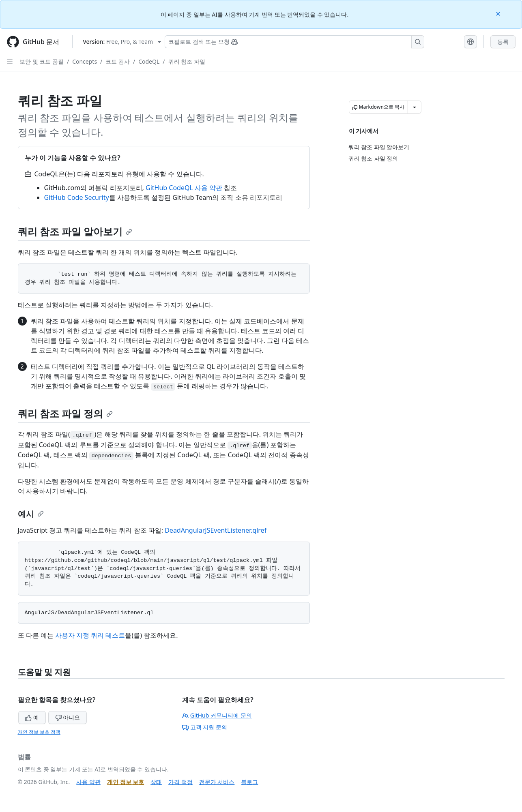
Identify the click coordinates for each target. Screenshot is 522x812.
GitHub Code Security (77, 197)
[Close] (499, 13)
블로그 (249, 782)
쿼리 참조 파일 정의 (66, 413)
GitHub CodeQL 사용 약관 (184, 188)
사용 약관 (88, 782)
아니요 (68, 717)
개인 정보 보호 (126, 782)
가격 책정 (180, 782)
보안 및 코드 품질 (42, 61)
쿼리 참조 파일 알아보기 (75, 231)
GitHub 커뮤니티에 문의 (217, 715)
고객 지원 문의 (205, 727)
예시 (31, 514)
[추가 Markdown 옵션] (415, 107)
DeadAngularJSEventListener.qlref (216, 530)
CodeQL (149, 61)
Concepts (85, 61)
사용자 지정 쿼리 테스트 (90, 635)
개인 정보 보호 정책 (39, 732)
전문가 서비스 (217, 782)
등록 (503, 42)
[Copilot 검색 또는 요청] (294, 42)
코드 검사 (118, 61)
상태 (156, 782)
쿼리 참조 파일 (187, 61)
